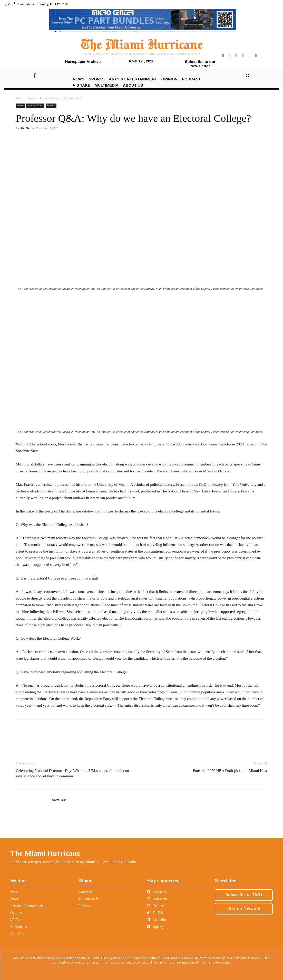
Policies (84, 906)
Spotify (155, 927)
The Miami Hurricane (45, 853)
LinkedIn (156, 920)
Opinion (16, 913)
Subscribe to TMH (244, 895)
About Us (17, 934)
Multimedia (19, 927)
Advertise (85, 892)
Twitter (155, 906)
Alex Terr (26, 128)
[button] (248, 75)
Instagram (157, 899)
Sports (15, 899)
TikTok (155, 913)
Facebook (157, 892)
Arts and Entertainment (27, 906)
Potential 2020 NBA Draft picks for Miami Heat (230, 771)
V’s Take (17, 920)
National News (49, 98)
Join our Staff (88, 899)
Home (20, 98)
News (32, 98)
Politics (51, 105)
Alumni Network (244, 909)
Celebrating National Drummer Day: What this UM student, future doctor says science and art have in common (73, 773)
